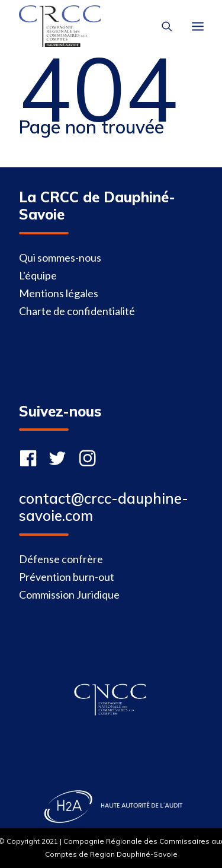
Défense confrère (61, 559)
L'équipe (38, 275)
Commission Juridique (69, 594)
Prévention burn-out (67, 577)
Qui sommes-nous (60, 257)
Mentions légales (59, 293)
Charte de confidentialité (77, 311)
